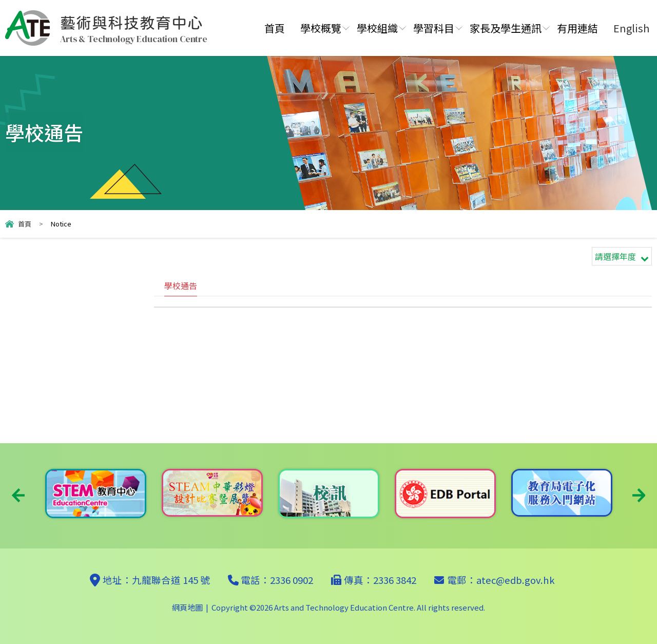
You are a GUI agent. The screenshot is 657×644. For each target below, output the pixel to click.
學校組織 (377, 28)
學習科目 (434, 28)
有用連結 (577, 28)
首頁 (275, 28)
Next (639, 495)
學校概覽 (321, 28)
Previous (18, 495)
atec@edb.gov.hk (516, 580)
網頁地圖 (187, 607)
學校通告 (181, 286)
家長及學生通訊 (506, 28)
